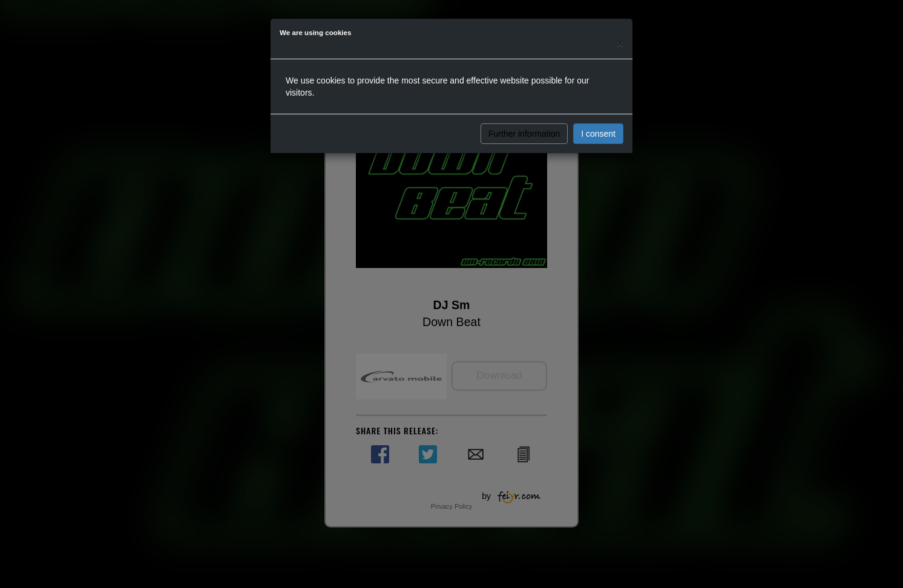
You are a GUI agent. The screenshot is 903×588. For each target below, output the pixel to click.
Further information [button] (524, 134)
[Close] (620, 43)
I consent (598, 134)
